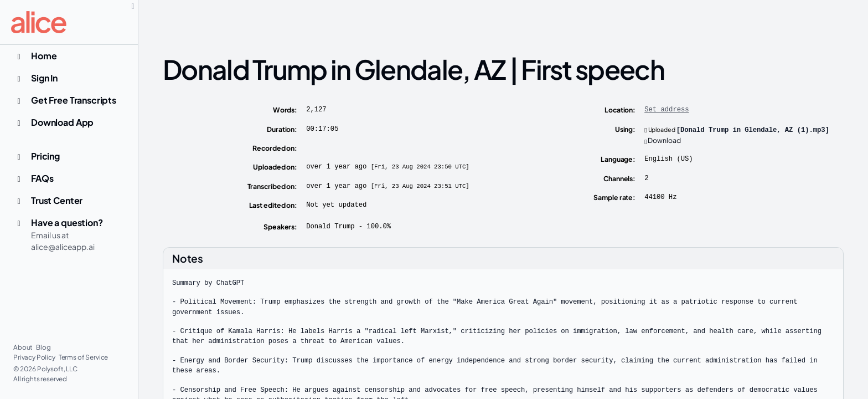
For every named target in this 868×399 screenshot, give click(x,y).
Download (663, 140)
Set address (666, 110)
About (24, 347)
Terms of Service (84, 357)
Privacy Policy (35, 357)
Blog (43, 347)
